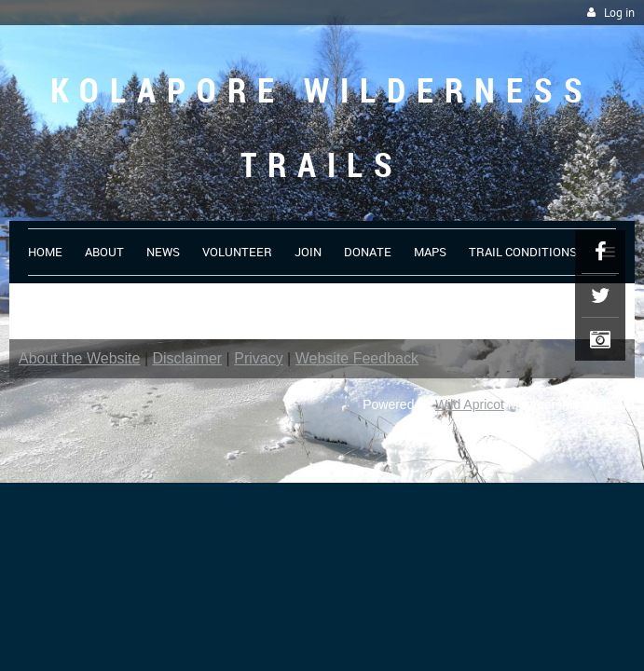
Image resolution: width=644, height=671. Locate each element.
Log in (619, 13)
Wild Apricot (470, 404)
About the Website (79, 358)
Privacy (258, 358)
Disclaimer (188, 358)
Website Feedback (357, 358)
